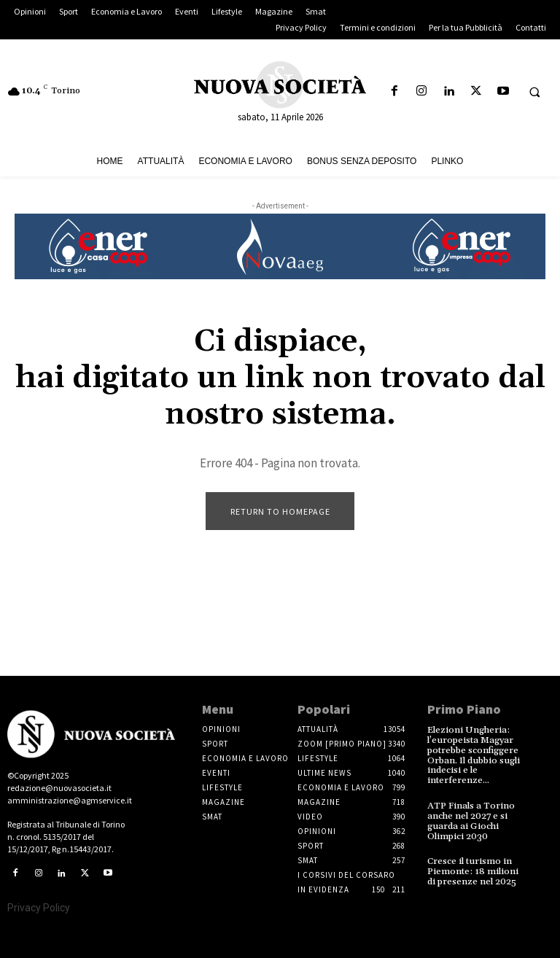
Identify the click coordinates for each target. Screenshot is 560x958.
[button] (534, 92)
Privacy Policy (39, 908)
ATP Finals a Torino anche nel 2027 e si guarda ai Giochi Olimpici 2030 (468, 818)
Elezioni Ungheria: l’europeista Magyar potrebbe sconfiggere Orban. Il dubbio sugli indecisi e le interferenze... (472, 754)
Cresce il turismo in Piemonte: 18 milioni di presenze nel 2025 (471, 867)
